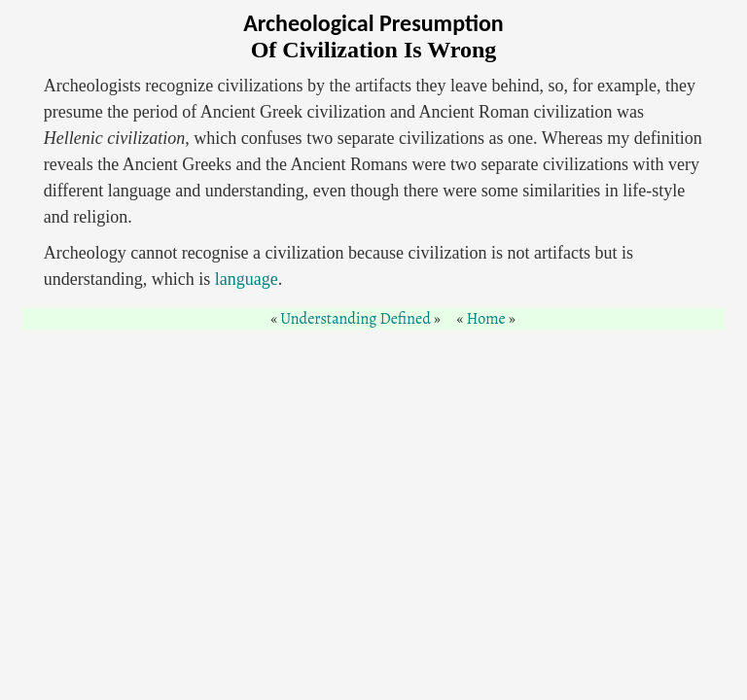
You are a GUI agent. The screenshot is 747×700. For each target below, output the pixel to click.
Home (486, 319)
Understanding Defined (356, 319)
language (247, 279)
